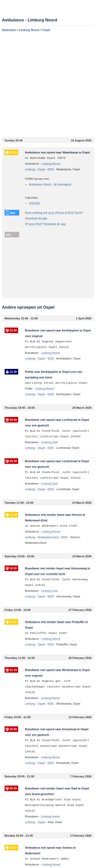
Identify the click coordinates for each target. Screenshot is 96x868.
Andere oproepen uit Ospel (28, 307)
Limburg (30, 169)
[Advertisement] (48, 84)
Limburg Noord (29, 30)
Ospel (46, 30)
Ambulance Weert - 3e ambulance (50, 184)
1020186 (34, 203)
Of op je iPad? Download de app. (46, 224)
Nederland (9, 30)
